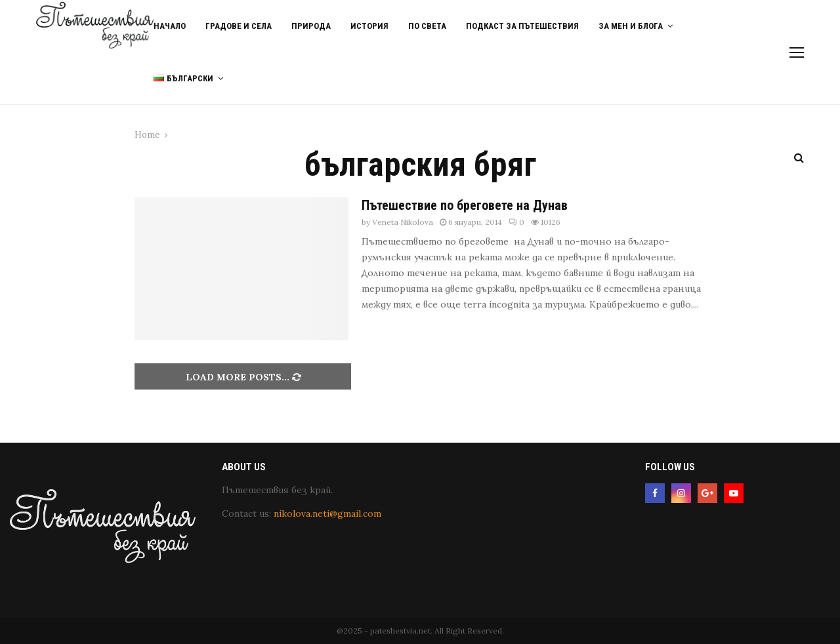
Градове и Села (239, 26)
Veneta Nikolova (403, 222)
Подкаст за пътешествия (522, 26)
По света (427, 26)
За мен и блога (631, 26)
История (369, 26)
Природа (311, 26)
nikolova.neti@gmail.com (327, 513)
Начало (170, 26)
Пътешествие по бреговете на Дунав (465, 205)
